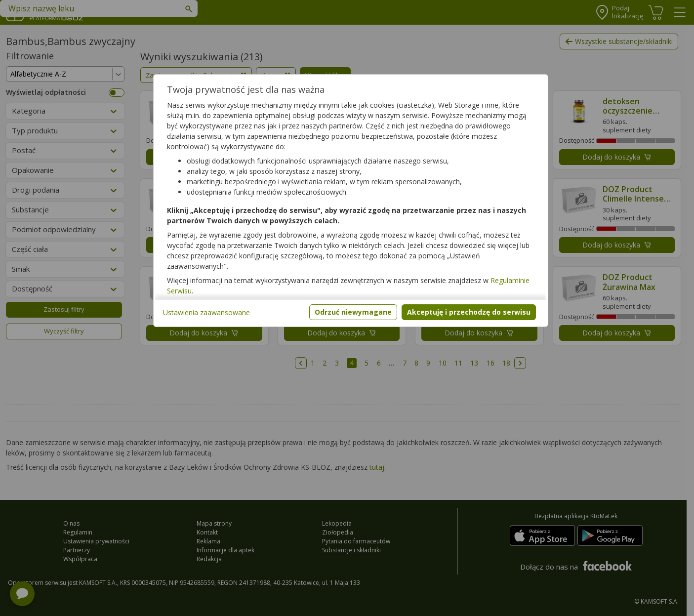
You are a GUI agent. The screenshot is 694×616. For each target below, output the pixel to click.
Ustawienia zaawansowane (206, 312)
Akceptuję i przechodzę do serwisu (469, 312)
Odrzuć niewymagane (353, 312)
